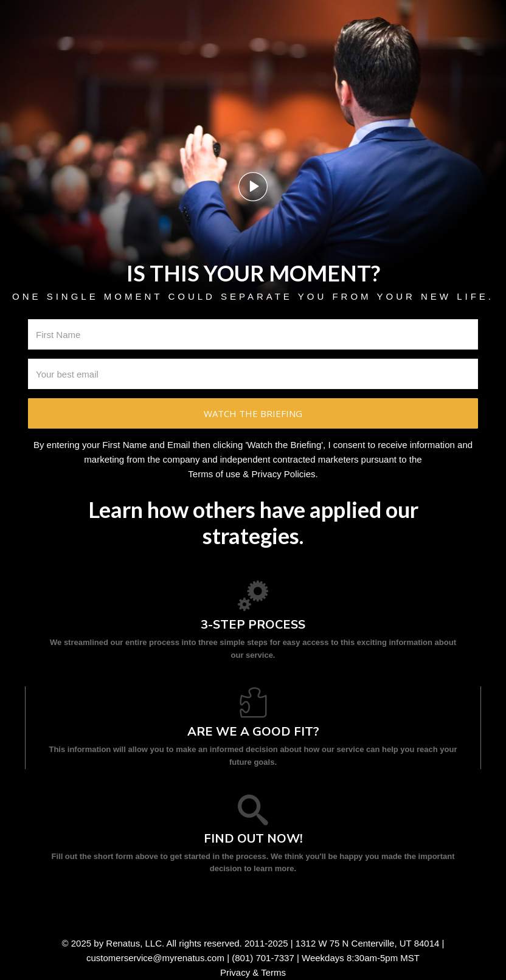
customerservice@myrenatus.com (155, 958)
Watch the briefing (253, 413)
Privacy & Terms (253, 972)
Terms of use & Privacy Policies (251, 474)
